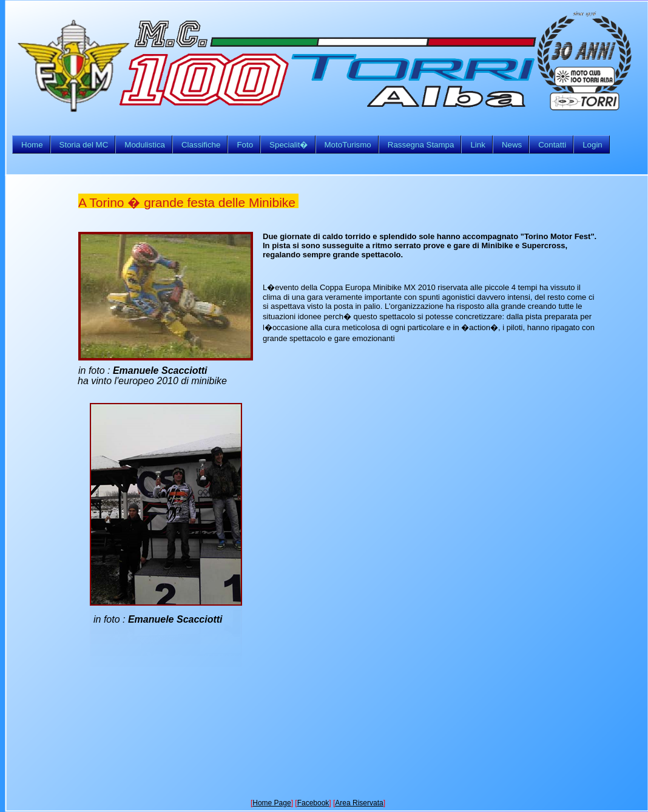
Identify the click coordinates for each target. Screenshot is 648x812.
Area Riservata (359, 803)
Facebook (313, 803)
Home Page (272, 803)
